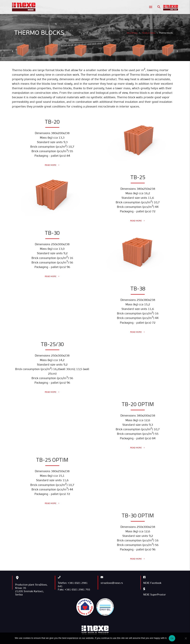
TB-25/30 (52, 344)
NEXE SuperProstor (155, 595)
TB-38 (138, 288)
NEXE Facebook (152, 583)
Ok (172, 638)
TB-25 (138, 177)
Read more (52, 165)
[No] (186, 638)
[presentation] (13, 51)
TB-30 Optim (138, 515)
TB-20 (52, 122)
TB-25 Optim (52, 460)
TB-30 (52, 233)
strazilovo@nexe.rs (112, 583)
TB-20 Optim (138, 404)
